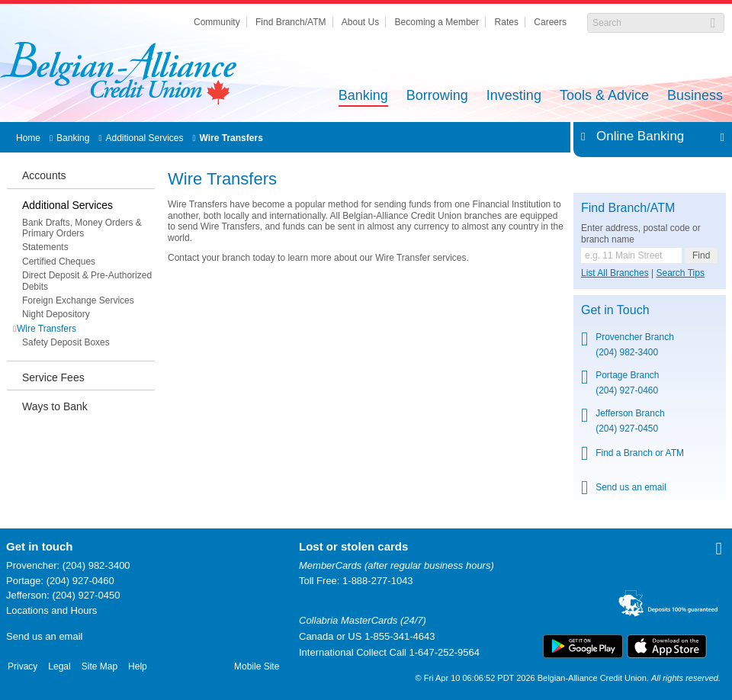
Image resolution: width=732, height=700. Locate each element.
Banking (363, 96)
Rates (507, 22)
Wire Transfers (231, 138)
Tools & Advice (604, 96)
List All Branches (615, 273)
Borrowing (437, 96)
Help (138, 666)
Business (695, 96)
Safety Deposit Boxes (66, 342)
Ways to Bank (55, 406)
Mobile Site (257, 666)
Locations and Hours (51, 610)
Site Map (100, 666)
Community (217, 22)
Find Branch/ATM (291, 22)
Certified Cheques (59, 262)
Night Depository (56, 314)
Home (28, 138)
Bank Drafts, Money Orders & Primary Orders (82, 228)
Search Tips (681, 273)
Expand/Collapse (718, 136)
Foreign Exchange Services (78, 300)
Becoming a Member (437, 22)
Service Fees (53, 377)
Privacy (22, 666)
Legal (59, 666)
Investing (514, 96)
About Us (360, 22)
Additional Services (144, 138)
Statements (45, 247)
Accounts (44, 175)
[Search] (648, 23)
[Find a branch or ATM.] (631, 255)
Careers (550, 22)
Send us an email (44, 636)
